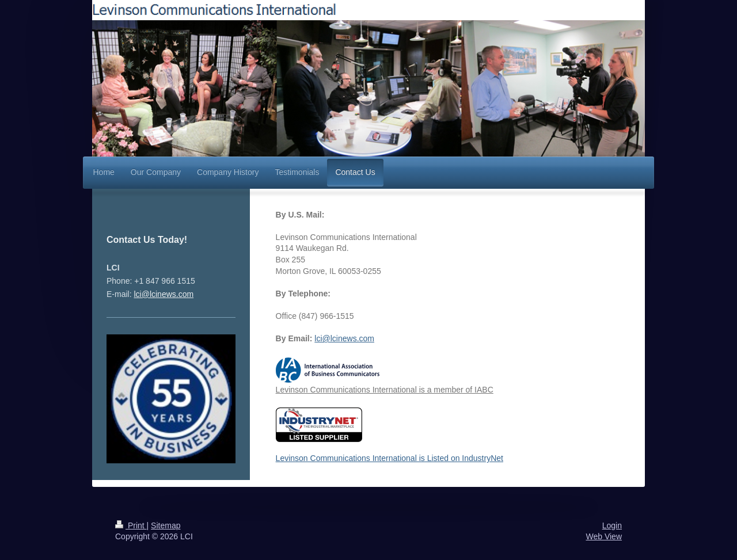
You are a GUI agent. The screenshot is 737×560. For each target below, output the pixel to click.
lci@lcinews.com (344, 338)
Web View (604, 536)
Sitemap (166, 525)
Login (612, 525)
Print (131, 525)
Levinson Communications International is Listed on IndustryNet (390, 435)
